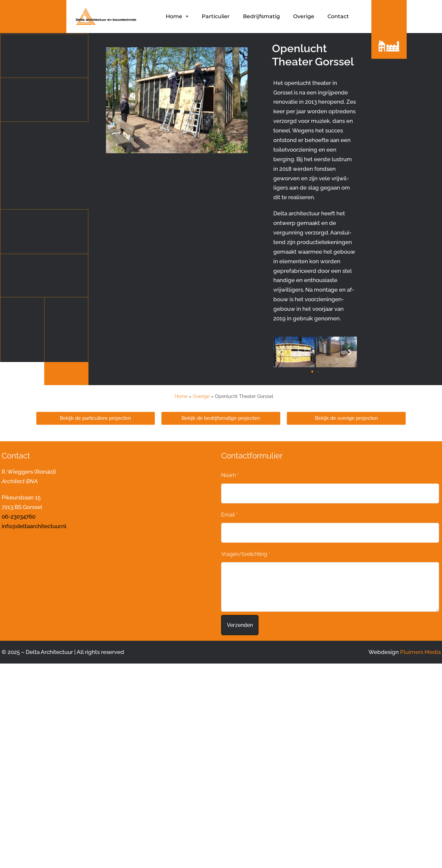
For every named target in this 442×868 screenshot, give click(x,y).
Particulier (216, 16)
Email (229, 515)
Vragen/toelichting (246, 554)
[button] (281, 352)
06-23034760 (18, 517)
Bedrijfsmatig (261, 16)
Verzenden (240, 625)
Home (177, 17)
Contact (338, 16)
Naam (230, 475)
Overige (304, 16)
